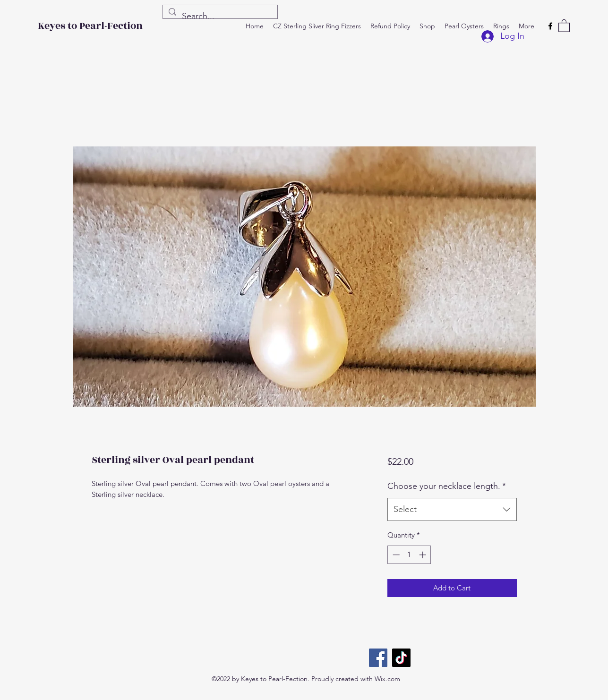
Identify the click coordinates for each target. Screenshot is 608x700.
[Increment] (424, 555)
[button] (564, 25)
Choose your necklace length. (447, 486)
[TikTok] (401, 658)
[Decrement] (395, 555)
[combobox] (452, 510)
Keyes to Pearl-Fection (90, 26)
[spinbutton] (409, 555)
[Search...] (220, 17)
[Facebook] (550, 26)
